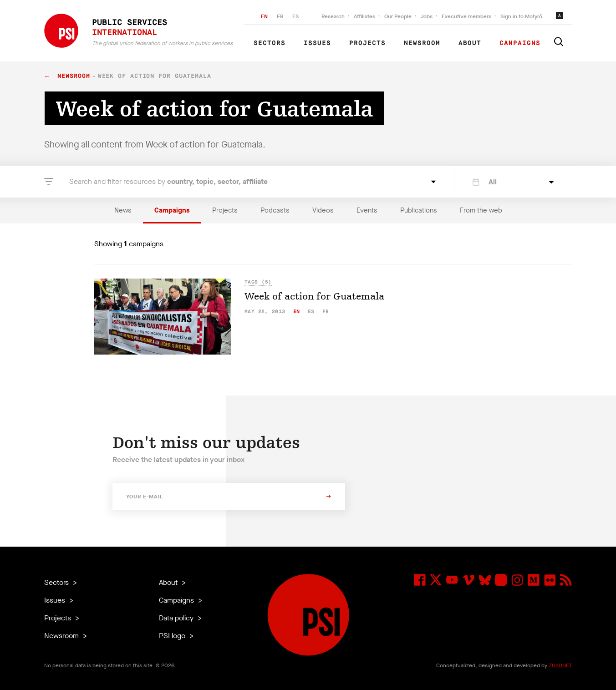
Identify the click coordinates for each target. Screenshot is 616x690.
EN (264, 16)
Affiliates (364, 16)
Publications (419, 210)
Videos (323, 210)
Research (333, 16)
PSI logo (173, 636)
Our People (398, 16)
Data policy (177, 618)
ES (295, 16)
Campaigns (520, 43)
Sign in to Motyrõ (521, 16)
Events (367, 210)
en (297, 312)
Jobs (427, 16)
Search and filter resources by (168, 181)
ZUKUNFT (560, 665)
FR (280, 16)
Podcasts (275, 210)
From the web (481, 210)
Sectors (270, 43)
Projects (367, 43)
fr (326, 312)
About (470, 43)
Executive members (466, 16)
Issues (317, 43)
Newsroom (422, 43)
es (311, 312)
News (123, 210)
